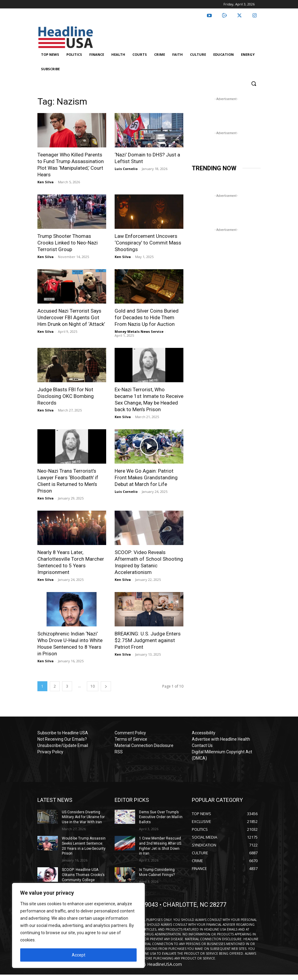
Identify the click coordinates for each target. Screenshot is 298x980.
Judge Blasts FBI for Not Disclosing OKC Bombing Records (66, 396)
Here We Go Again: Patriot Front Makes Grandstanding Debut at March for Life (146, 477)
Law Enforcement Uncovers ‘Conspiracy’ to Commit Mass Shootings (148, 243)
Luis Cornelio (126, 169)
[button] (254, 84)
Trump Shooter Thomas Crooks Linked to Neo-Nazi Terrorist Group (68, 243)
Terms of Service (131, 739)
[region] (78, 925)
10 (93, 686)
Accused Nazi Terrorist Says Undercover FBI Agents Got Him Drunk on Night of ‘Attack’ (71, 317)
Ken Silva (46, 182)
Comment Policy (130, 733)
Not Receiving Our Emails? (62, 739)
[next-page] (106, 686)
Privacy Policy (50, 752)
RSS (119, 752)
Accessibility (204, 733)
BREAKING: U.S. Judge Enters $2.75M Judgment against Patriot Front (148, 640)
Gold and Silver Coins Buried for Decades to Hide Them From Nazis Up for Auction (147, 317)
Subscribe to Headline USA (63, 733)
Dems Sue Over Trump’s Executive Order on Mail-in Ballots (161, 817)
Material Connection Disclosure (144, 745)
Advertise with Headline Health (221, 739)
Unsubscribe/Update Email (63, 745)
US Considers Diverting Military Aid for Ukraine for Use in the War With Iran (83, 817)
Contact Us (202, 745)
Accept (79, 955)
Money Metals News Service (139, 331)
